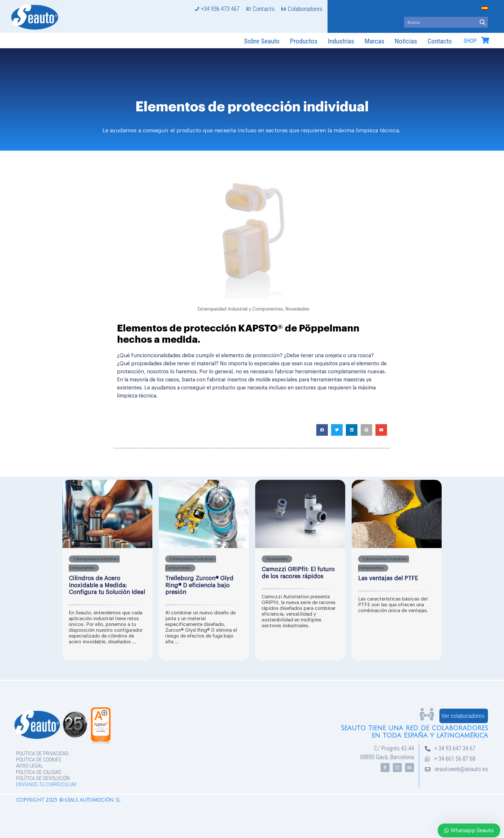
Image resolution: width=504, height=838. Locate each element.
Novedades (297, 309)
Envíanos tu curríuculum (46, 784)
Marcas (374, 41)
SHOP (470, 41)
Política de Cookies (39, 760)
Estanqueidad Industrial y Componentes (240, 309)
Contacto (440, 41)
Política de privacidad (42, 754)
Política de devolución (43, 778)
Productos (304, 41)
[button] (322, 430)
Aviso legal (29, 766)
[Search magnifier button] (482, 22)
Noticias (406, 41)
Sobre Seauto (262, 41)
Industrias (341, 41)
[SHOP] (485, 40)
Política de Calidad (39, 772)
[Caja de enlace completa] (107, 570)
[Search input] (441, 22)
